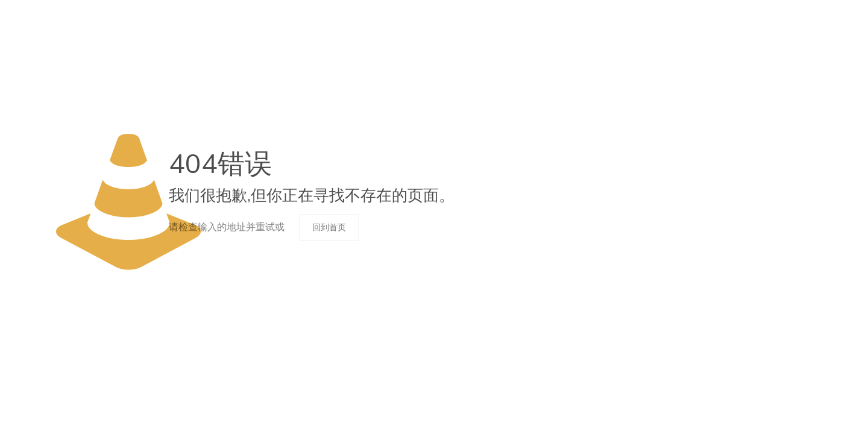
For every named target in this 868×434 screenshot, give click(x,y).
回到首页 (329, 228)
